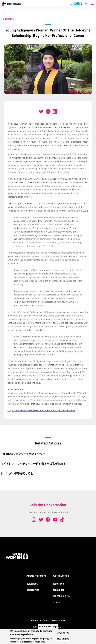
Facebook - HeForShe (48, 520)
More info (40, 642)
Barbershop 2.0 (61, 596)
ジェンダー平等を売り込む (17, 473)
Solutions (58, 584)
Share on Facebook (48, 111)
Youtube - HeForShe (55, 520)
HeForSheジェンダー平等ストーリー (23, 454)
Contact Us (33, 590)
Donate (57, 602)
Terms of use (58, 620)
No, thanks (63, 639)
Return (10, 19)
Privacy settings (48, 627)
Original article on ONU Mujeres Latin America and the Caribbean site (41, 410)
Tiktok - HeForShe (62, 520)
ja (86, 4)
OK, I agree (63, 633)
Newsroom (32, 584)
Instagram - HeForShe (34, 520)
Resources (58, 590)
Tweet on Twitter (41, 111)
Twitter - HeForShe (41, 520)
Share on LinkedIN (55, 111)
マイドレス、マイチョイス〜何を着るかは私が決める (33, 464)
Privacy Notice (39, 620)
